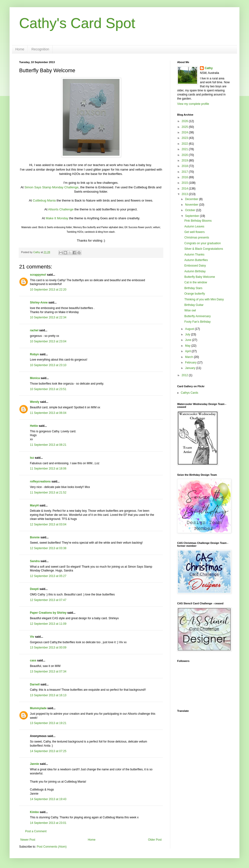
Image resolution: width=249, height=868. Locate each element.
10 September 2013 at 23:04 (48, 341)
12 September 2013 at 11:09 (48, 624)
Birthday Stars (193, 288)
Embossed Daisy (195, 266)
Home (20, 49)
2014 (185, 189)
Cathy (209, 68)
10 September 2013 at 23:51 (48, 389)
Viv (32, 637)
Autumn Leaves (194, 226)
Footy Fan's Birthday (198, 322)
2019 (185, 161)
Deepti (34, 589)
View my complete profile (193, 104)
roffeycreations (40, 482)
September (192, 216)
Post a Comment (36, 831)
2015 (185, 183)
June (189, 340)
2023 (185, 138)
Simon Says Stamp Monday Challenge (51, 187)
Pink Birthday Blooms (198, 221)
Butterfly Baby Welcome (200, 277)
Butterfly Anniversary (198, 316)
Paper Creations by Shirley (48, 613)
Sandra (35, 561)
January (191, 368)
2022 (185, 144)
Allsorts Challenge (61, 209)
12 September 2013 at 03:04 (48, 524)
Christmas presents (197, 238)
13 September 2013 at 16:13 (48, 695)
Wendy (35, 402)
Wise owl (190, 310)
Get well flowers (195, 232)
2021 (185, 149)
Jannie (34, 764)
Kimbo (34, 812)
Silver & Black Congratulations (204, 249)
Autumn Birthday (195, 271)
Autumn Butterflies (196, 260)
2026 (185, 121)
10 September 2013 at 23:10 (48, 365)
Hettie (34, 426)
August (190, 329)
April (188, 351)
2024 (185, 132)
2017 (185, 172)
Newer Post (28, 840)
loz (32, 458)
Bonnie (35, 537)
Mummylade (38, 708)
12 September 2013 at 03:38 (48, 548)
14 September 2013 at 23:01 (48, 823)
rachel (34, 330)
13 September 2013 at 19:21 (48, 723)
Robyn (34, 354)
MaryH (34, 505)
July (188, 334)
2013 (185, 194)
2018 (185, 166)
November (192, 205)
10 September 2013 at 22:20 (48, 290)
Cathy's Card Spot (77, 23)
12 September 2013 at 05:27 (48, 576)
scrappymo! (38, 275)
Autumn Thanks (194, 255)
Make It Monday (57, 218)
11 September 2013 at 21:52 (48, 493)
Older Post (155, 840)
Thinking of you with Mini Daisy (204, 299)
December (192, 199)
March (190, 357)
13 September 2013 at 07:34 (48, 672)
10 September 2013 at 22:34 (48, 317)
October (191, 210)
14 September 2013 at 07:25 (48, 751)
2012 (185, 375)
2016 (185, 177)
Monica (35, 378)
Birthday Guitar (194, 305)
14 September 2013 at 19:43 (48, 799)
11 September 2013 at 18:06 (48, 469)
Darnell (35, 684)
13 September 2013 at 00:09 (48, 648)
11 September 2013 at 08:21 (48, 445)
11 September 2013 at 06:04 (48, 413)
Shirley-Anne (39, 303)
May (188, 346)
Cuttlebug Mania (44, 200)
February (191, 363)
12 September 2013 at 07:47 (48, 600)
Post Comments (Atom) (52, 847)
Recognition (40, 49)
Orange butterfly (195, 294)
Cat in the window (196, 282)
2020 (185, 155)
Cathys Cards (190, 393)
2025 (185, 127)
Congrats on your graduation (203, 243)
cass (33, 660)
